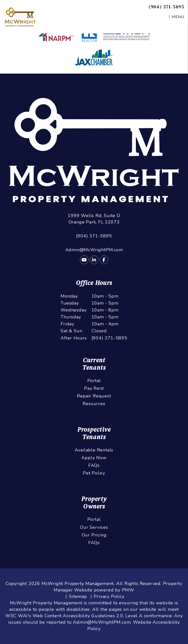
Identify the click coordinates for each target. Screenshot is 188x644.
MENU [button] (176, 17)
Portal (94, 381)
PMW (128, 590)
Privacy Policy (109, 596)
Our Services (94, 527)
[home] (20, 16)
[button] (84, 260)
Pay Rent (94, 388)
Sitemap (78, 596)
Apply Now (94, 458)
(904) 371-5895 (166, 7)
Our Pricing (94, 535)
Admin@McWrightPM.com (94, 250)
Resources (94, 404)
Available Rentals (94, 450)
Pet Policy (94, 473)
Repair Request (94, 396)
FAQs (94, 465)
